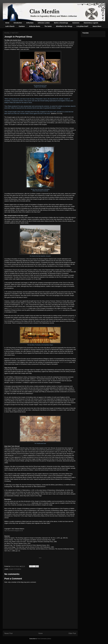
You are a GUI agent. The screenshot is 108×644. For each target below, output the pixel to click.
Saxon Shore (97, 26)
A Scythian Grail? (82, 26)
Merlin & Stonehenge (61, 23)
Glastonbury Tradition (25, 503)
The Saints (48, 26)
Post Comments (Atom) (44, 639)
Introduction (18, 23)
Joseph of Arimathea (15, 569)
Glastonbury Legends (91, 23)
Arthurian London (44, 23)
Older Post (72, 633)
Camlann (22, 26)
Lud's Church (10, 26)
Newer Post (9, 633)
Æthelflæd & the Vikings (64, 26)
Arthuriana (30, 23)
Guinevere (76, 23)
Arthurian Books (35, 26)
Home (7, 23)
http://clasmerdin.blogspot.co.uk (14, 531)
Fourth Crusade (58, 310)
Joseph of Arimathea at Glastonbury (18, 308)
